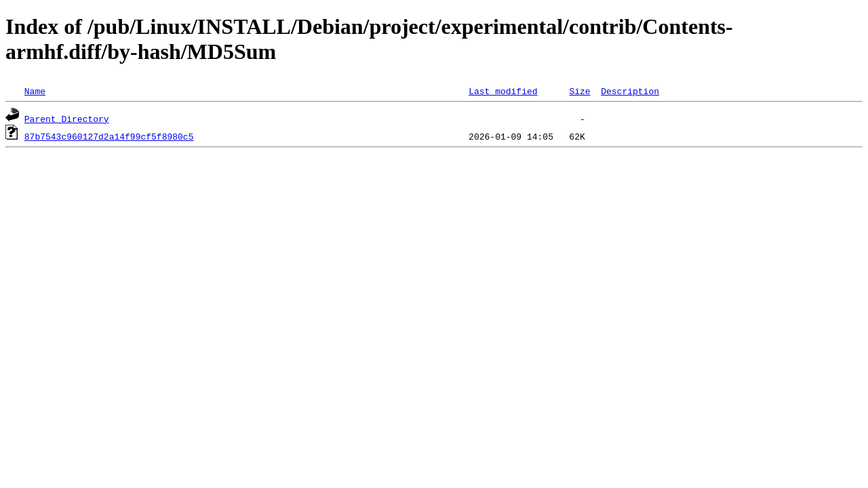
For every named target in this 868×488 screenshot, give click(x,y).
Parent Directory (67, 119)
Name (35, 91)
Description (630, 91)
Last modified (503, 91)
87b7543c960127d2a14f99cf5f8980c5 (109, 136)
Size (579, 91)
